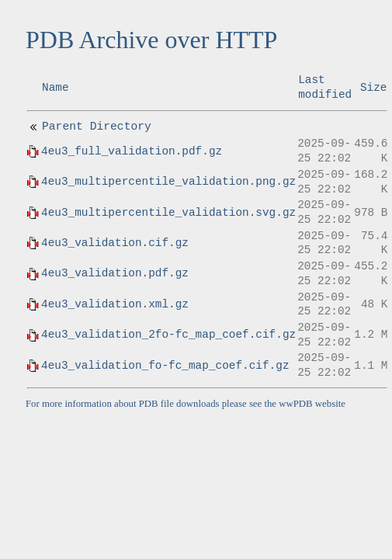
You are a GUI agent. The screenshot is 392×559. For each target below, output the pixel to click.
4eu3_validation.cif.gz (115, 243)
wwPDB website (312, 404)
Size (374, 88)
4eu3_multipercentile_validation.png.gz (168, 182)
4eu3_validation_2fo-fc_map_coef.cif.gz (168, 335)
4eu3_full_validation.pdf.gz (132, 151)
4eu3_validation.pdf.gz (115, 273)
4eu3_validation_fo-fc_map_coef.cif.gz (165, 366)
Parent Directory (97, 127)
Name (56, 88)
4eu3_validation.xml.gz (115, 304)
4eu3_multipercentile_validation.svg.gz (168, 213)
